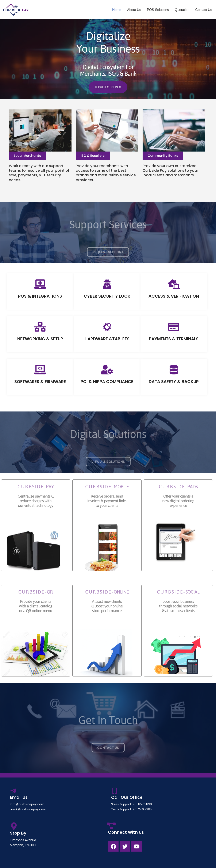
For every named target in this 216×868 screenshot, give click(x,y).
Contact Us (204, 10)
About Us (134, 10)
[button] (28, 156)
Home (117, 10)
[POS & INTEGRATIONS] (40, 284)
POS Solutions (158, 10)
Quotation (182, 10)
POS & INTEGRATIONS (40, 296)
